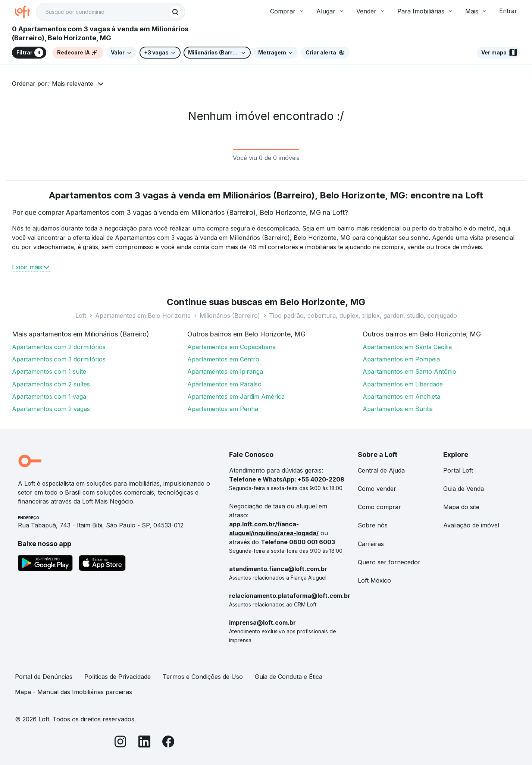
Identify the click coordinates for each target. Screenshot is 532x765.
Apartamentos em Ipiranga (225, 371)
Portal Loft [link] (458, 470)
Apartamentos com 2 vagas (51, 409)
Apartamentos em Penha (223, 409)
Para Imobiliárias (425, 11)
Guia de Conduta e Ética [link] (289, 677)
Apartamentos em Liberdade (403, 384)
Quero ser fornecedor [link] (389, 562)
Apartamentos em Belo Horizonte (143, 316)
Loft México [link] (374, 580)
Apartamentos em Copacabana (231, 347)
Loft (81, 316)
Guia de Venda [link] (464, 489)
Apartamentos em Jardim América (236, 396)
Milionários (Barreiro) (230, 316)
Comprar (287, 11)
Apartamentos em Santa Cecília (407, 347)
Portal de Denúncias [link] (44, 677)
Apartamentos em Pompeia (401, 359)
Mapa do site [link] (461, 507)
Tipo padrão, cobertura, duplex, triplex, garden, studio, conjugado (363, 316)
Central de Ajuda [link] (381, 470)
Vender (371, 11)
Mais (476, 11)
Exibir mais (32, 267)
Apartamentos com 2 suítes (51, 384)
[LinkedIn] (144, 743)
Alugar (330, 11)
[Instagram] (121, 743)
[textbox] (110, 12)
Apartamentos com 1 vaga (49, 396)
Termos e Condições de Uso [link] (203, 677)
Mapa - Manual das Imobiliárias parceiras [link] (73, 692)
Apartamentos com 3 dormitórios (59, 359)
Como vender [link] (377, 489)
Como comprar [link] (379, 507)
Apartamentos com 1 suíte (49, 371)
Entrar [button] (508, 11)
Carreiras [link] (371, 544)
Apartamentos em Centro (223, 359)
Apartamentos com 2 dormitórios (59, 347)
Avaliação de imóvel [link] (471, 525)
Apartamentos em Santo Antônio (409, 371)
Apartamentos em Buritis (398, 409)
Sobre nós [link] (373, 525)
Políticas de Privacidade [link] (118, 677)
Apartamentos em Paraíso (224, 384)
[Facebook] (168, 743)
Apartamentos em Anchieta (401, 396)
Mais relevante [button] (73, 84)
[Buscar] (175, 12)
